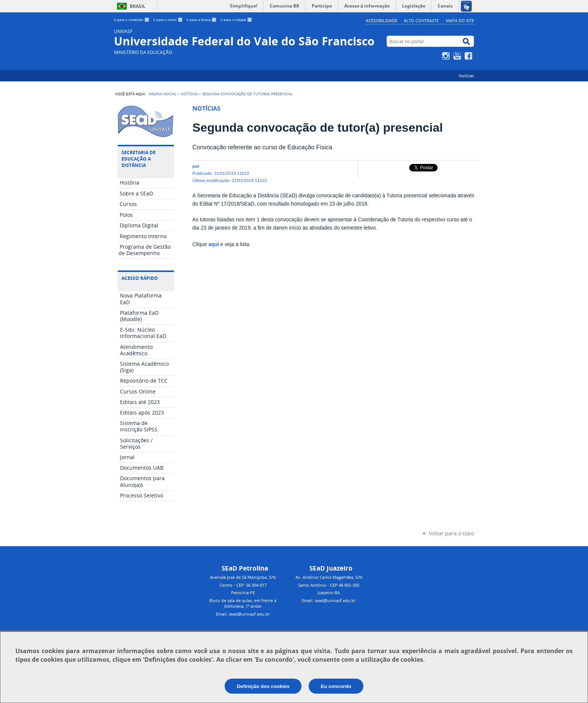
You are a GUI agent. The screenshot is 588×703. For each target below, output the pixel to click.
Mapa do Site (460, 20)
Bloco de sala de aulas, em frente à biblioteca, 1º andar (243, 603)
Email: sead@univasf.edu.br (243, 614)
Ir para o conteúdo (132, 20)
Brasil (138, 6)
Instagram (447, 56)
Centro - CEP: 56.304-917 (243, 585)
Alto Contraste (421, 20)
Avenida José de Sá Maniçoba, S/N (243, 577)
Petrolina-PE (243, 593)
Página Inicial (163, 94)
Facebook (469, 56)
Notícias (466, 76)
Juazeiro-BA (329, 593)
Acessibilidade (382, 20)
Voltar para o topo (451, 533)
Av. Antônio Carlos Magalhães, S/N (329, 577)
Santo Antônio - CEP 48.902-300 (329, 585)
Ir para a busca (202, 20)
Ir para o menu (169, 20)
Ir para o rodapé (236, 20)
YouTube (458, 56)
